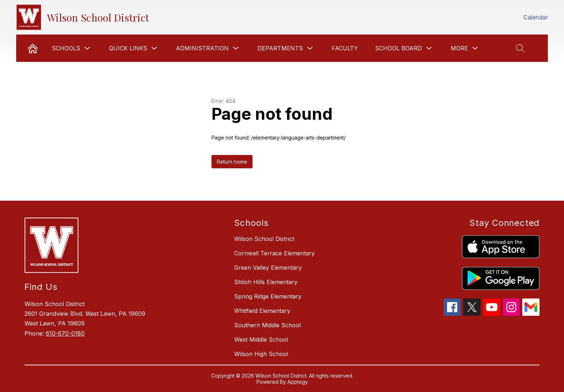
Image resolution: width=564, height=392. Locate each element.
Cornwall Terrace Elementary (274, 253)
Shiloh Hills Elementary (266, 282)
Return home (232, 162)
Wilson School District (264, 239)
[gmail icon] (531, 314)
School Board (399, 48)
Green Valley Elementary (268, 268)
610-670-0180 (65, 333)
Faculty (345, 48)
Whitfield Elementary (262, 311)
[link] (33, 48)
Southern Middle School (267, 325)
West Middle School (261, 339)
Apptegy (298, 382)
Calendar (536, 17)
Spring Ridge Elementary (268, 296)
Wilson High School (261, 354)
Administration (202, 48)
